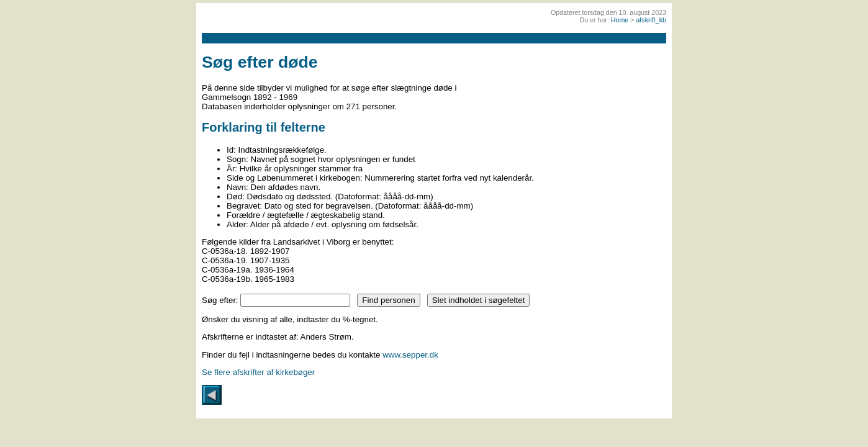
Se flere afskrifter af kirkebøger (258, 372)
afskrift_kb (651, 20)
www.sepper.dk (410, 355)
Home (620, 20)
